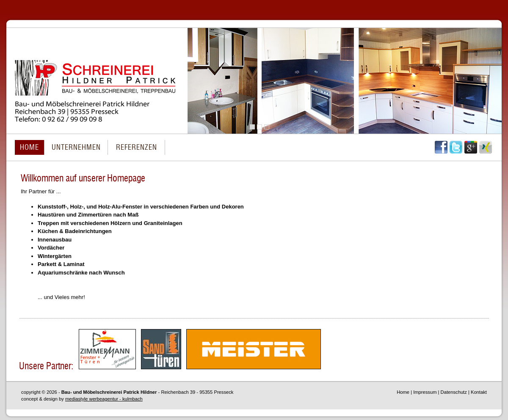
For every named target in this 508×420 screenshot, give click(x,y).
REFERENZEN (137, 147)
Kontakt (479, 392)
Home (403, 392)
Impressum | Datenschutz (440, 392)
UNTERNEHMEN (76, 147)
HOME (29, 147)
